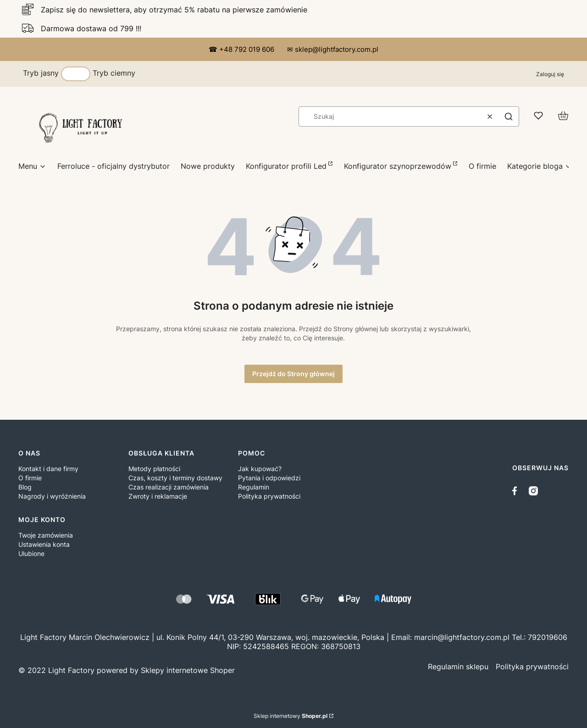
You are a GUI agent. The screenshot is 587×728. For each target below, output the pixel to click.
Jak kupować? (260, 469)
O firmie (30, 478)
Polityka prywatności (269, 496)
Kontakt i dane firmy (48, 469)
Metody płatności (154, 469)
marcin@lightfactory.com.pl (462, 637)
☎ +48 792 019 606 (242, 49)
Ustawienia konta (44, 544)
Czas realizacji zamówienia (169, 487)
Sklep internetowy (291, 716)
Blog (25, 487)
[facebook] (517, 491)
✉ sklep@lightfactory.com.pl (333, 49)
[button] (509, 117)
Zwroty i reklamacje (158, 496)
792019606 (548, 637)
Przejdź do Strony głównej (293, 374)
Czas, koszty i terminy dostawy (175, 478)
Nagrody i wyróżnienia (52, 496)
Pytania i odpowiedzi (269, 478)
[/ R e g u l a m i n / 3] (458, 667)
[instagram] (533, 491)
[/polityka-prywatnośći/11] (532, 667)
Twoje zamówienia (46, 535)
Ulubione (31, 553)
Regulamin (254, 487)
